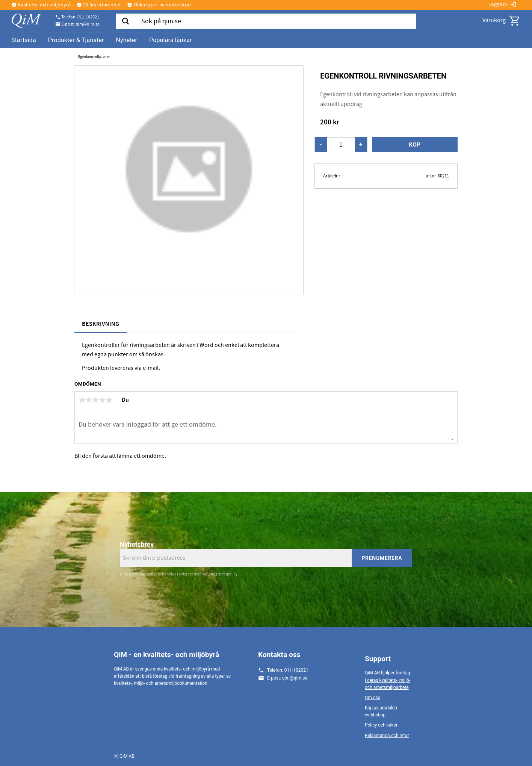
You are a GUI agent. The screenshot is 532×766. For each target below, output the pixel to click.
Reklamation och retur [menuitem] (387, 736)
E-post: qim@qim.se (80, 24)
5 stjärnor (109, 400)
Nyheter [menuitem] (126, 40)
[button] (515, 21)
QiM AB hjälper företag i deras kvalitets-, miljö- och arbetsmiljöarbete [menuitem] (388, 680)
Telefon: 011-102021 (80, 17)
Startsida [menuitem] (24, 40)
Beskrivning (101, 324)
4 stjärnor (102, 400)
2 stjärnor (89, 400)
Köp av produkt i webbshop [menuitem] (381, 711)
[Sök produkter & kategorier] (276, 21)
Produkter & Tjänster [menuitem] (76, 40)
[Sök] (125, 21)
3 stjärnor (95, 400)
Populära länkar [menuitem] (170, 40)
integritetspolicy (223, 574)
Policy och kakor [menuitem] (381, 725)
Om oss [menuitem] (373, 698)
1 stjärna (82, 400)
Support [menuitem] (378, 659)
